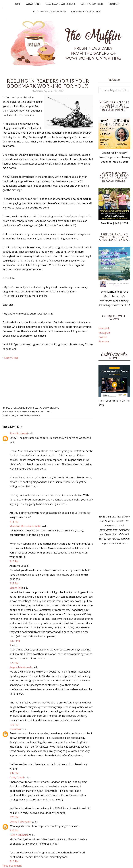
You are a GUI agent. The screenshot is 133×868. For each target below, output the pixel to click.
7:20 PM (14, 817)
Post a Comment (12, 866)
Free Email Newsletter (86, 11)
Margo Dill (16, 588)
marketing (9, 415)
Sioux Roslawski (19, 433)
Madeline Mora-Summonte (25, 526)
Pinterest (104, 341)
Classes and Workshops (60, 4)
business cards (26, 412)
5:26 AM (14, 830)
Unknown (15, 729)
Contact (114, 4)
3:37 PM (14, 773)
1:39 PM (14, 725)
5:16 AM (14, 561)
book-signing (51, 408)
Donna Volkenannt (20, 822)
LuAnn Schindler (19, 835)
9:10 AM (14, 861)
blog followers (16, 408)
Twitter (103, 337)
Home (17, 4)
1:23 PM (14, 663)
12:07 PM (15, 641)
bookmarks (9, 412)
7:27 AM (14, 583)
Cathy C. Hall (11, 358)
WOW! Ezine (33, 4)
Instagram (104, 333)
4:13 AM (14, 522)
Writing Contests (92, 4)
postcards (23, 415)
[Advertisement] (114, 461)
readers (35, 415)
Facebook (104, 328)
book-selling (34, 408)
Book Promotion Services (50, 11)
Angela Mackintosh (21, 667)
